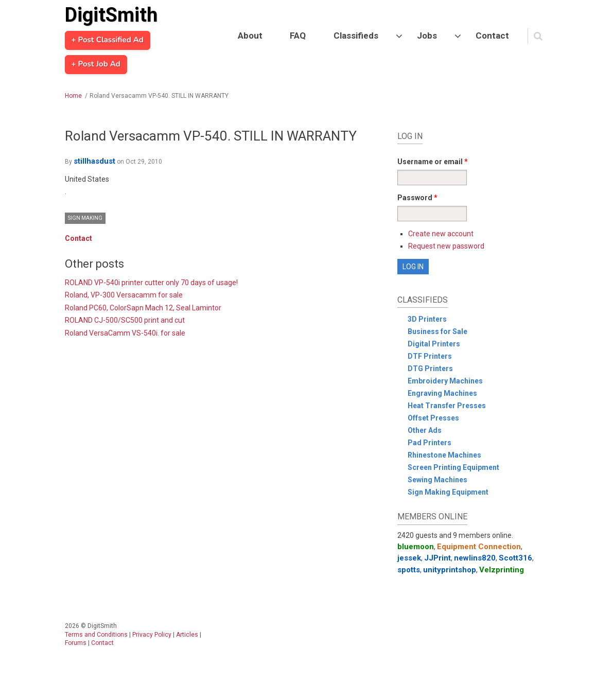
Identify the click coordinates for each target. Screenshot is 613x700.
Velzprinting (502, 570)
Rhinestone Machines (444, 455)
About (250, 36)
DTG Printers (430, 369)
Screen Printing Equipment (453, 467)
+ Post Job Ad (96, 64)
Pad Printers (430, 443)
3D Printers (427, 319)
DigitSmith (111, 15)
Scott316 (515, 558)
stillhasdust (94, 161)
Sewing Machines (437, 480)
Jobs (427, 36)
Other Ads (425, 430)
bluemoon (416, 547)
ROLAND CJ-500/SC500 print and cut (125, 320)
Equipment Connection (479, 547)
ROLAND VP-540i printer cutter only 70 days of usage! (151, 283)
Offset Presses (433, 418)
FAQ (298, 36)
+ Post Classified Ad (108, 40)
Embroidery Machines (445, 381)
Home (73, 96)
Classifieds (356, 36)
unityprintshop (450, 570)
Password (417, 198)
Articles (187, 635)
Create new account (441, 234)
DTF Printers (430, 356)
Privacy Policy (152, 635)
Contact (492, 36)
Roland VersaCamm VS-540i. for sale (125, 333)
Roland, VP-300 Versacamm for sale (124, 295)
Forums (76, 643)
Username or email (433, 162)
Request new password (446, 246)
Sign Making (85, 218)
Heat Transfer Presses (447, 406)
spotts (409, 570)
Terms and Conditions (96, 635)
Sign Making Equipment (448, 492)
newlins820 (475, 558)
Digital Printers (434, 344)
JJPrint (437, 558)
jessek (409, 558)
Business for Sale (437, 331)
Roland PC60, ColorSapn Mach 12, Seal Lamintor (143, 308)
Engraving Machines (442, 393)
